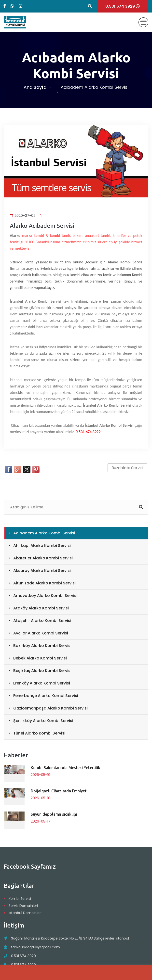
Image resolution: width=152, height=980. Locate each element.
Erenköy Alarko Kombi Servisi (42, 683)
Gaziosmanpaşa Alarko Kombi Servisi (50, 708)
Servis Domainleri (23, 906)
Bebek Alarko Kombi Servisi (40, 658)
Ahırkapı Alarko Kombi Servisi (42, 546)
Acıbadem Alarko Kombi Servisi (44, 533)
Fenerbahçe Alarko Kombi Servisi (46, 696)
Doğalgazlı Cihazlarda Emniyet (59, 791)
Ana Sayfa (35, 87)
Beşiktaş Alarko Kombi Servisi (42, 671)
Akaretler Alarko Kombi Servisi (43, 558)
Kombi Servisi (20, 899)
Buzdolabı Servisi (127, 468)
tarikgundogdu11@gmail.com (35, 947)
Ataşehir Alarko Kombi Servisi (42, 621)
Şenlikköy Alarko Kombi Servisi (43, 721)
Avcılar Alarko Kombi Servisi (41, 633)
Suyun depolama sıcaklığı (54, 814)
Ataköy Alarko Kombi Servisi (41, 608)
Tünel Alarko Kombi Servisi (39, 733)
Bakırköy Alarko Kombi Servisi (42, 646)
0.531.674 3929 (23, 956)
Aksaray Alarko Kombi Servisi (42, 571)
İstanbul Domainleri (25, 913)
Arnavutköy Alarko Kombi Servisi (45, 596)
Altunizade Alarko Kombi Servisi (44, 583)
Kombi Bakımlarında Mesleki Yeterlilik (65, 768)
